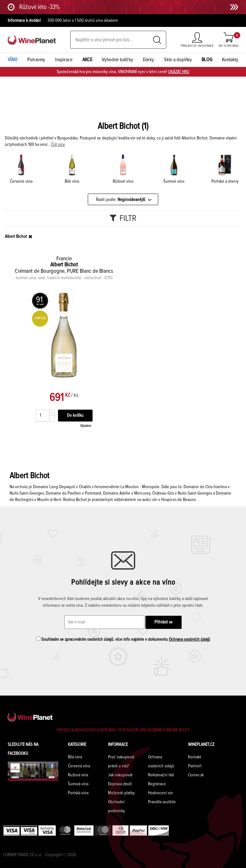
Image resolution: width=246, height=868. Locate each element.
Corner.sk (196, 775)
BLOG (207, 60)
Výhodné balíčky (118, 60)
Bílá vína (75, 757)
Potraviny (36, 60)
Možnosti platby (121, 793)
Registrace (157, 784)
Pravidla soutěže (162, 802)
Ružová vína (78, 775)
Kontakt (195, 757)
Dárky (148, 60)
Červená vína (79, 766)
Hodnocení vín (160, 793)
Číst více (58, 145)
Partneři (195, 766)
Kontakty (230, 60)
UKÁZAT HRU (179, 72)
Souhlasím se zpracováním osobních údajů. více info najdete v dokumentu (123, 639)
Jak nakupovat (120, 775)
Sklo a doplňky (178, 60)
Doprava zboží (120, 784)
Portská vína (78, 793)
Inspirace (64, 60)
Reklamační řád (161, 775)
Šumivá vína (78, 784)
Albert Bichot (16, 237)
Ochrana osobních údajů (189, 639)
